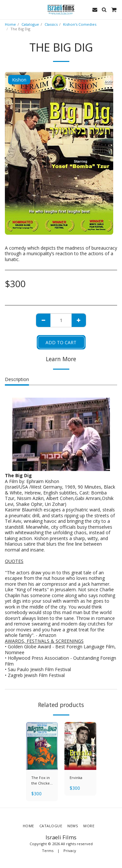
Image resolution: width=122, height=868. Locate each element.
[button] (7, 9)
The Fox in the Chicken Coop (42, 781)
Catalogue (30, 24)
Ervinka (76, 778)
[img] (42, 746)
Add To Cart (61, 342)
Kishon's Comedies (80, 24)
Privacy (70, 851)
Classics (51, 24)
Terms (48, 851)
